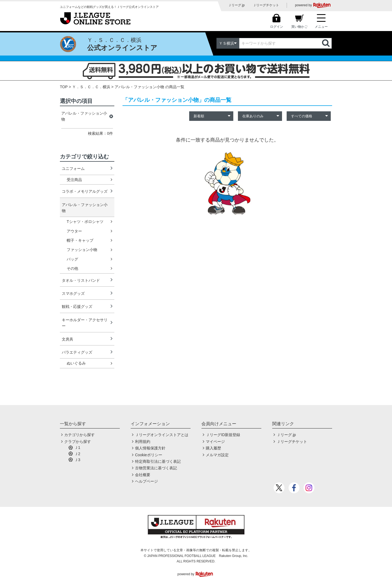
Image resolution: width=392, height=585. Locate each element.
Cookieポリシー (149, 455)
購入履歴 (213, 448)
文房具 (68, 339)
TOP (64, 87)
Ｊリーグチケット (266, 5)
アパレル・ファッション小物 (85, 208)
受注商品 (74, 180)
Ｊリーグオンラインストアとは (162, 435)
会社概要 (143, 475)
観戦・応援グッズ (77, 307)
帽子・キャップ (80, 240)
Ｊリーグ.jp (236, 5)
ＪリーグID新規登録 (223, 435)
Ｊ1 (77, 448)
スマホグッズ (73, 293)
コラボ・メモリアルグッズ (85, 191)
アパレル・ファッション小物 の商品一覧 (149, 87)
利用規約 (143, 442)
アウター (74, 231)
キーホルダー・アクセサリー (85, 323)
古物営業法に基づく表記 (156, 468)
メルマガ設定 (217, 455)
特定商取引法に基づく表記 (158, 461)
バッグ (72, 259)
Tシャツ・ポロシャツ (85, 222)
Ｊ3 (77, 460)
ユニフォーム (73, 169)
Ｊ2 (77, 454)
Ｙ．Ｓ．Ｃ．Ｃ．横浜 (91, 87)
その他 (72, 268)
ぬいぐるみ (76, 363)
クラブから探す (78, 442)
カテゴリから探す (79, 435)
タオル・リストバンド (81, 280)
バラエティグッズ (77, 352)
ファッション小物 (82, 250)
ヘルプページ (146, 481)
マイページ (215, 442)
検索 (326, 43)
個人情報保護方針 (150, 448)
